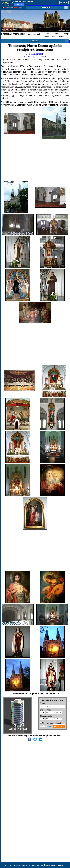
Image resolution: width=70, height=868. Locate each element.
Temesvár (49, 41)
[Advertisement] (35, 160)
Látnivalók (33, 34)
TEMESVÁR (18, 34)
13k (19, 4)
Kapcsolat (39, 865)
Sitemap (61, 865)
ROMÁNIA (6, 34)
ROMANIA (54, 7)
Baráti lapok (50, 865)
